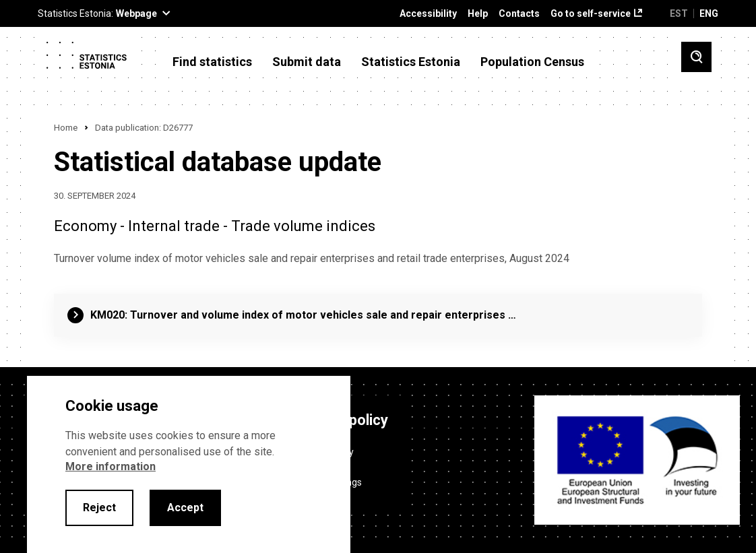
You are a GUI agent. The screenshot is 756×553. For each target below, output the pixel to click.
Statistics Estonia (411, 62)
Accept (185, 508)
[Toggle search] (696, 57)
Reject (99, 508)
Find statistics (212, 62)
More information (111, 466)
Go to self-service (591, 14)
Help (478, 14)
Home (66, 128)
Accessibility (428, 14)
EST (679, 13)
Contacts (519, 14)
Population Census (532, 62)
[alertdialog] (189, 464)
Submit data (307, 62)
